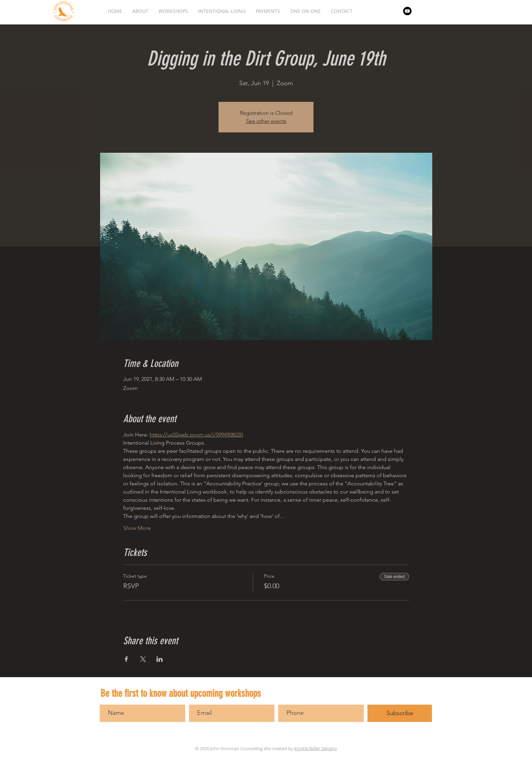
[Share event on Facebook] (126, 659)
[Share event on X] (143, 659)
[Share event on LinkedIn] (160, 659)
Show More (137, 528)
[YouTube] (407, 11)
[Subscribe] (400, 713)
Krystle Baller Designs (316, 748)
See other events (266, 121)
